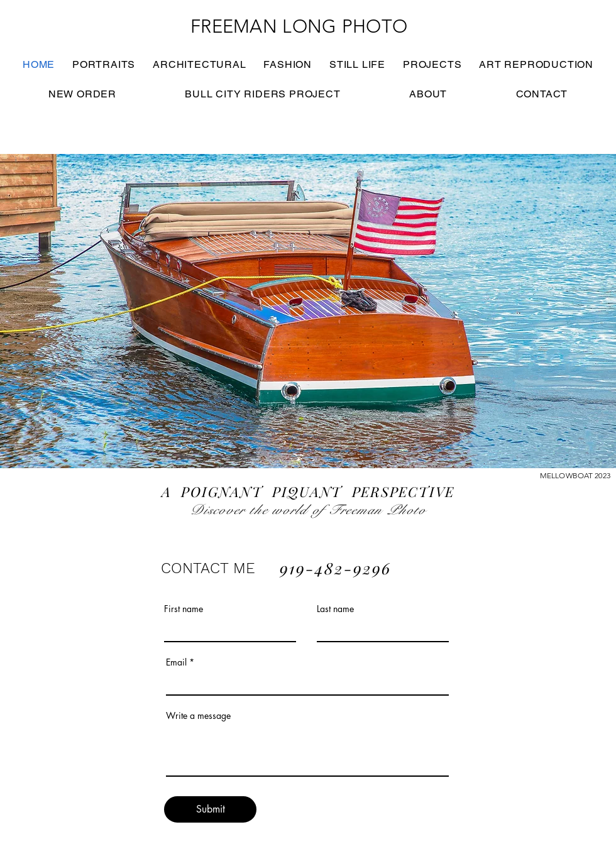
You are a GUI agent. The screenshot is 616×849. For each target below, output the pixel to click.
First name (184, 609)
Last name (335, 609)
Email (176, 662)
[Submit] (210, 809)
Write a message (198, 716)
